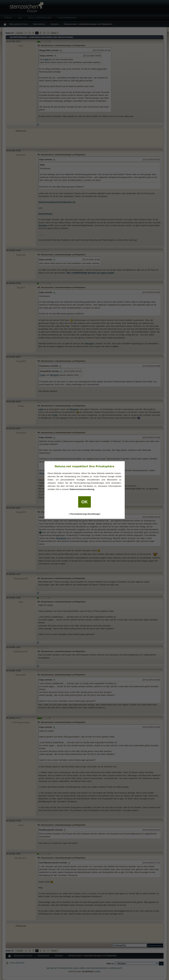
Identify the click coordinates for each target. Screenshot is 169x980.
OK (85, 502)
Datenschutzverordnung (82, 489)
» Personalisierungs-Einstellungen (84, 514)
